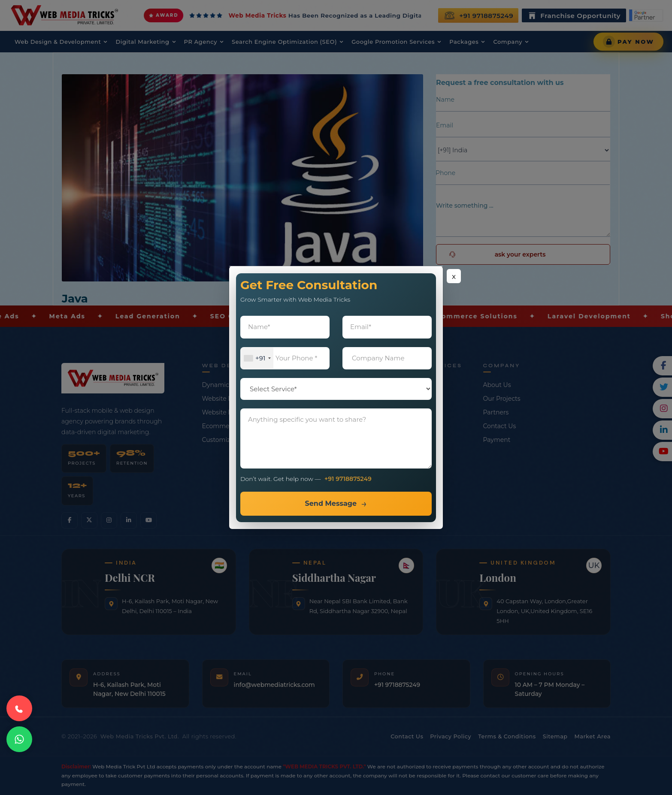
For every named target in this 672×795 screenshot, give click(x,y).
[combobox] (257, 358)
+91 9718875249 (348, 479)
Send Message (331, 503)
